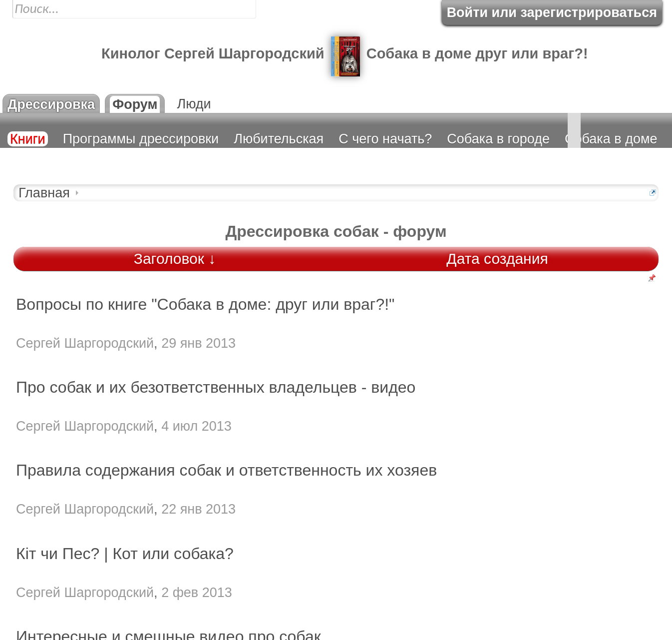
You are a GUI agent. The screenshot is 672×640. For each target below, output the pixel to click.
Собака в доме (611, 139)
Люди (194, 104)
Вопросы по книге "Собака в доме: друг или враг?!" (205, 304)
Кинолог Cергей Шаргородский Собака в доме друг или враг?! (345, 53)
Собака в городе (498, 139)
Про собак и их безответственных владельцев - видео (216, 387)
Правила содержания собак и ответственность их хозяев (226, 470)
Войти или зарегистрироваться (552, 12)
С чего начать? (385, 139)
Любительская (279, 139)
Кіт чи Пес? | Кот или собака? (125, 554)
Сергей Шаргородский (85, 343)
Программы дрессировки (141, 139)
